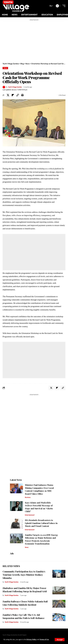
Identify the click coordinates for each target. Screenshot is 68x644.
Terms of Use (44, 639)
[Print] (22, 95)
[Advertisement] (37, 40)
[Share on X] (8, 95)
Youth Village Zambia (15, 87)
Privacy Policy (31, 639)
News (5, 68)
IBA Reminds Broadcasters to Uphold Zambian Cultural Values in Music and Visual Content (41, 523)
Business (28, 497)
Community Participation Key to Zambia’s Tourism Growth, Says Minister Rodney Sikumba (24, 575)
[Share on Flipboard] (13, 95)
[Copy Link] (18, 95)
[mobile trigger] (63, 6)
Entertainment (30, 515)
